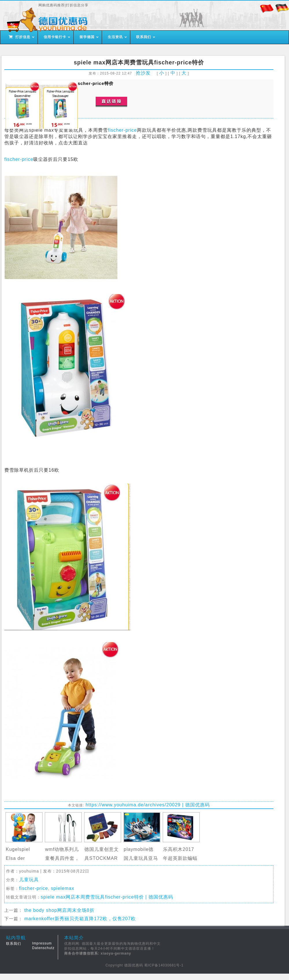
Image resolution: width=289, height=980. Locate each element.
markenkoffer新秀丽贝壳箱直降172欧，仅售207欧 (80, 919)
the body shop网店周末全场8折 (59, 910)
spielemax (63, 888)
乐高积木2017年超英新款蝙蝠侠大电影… (180, 858)
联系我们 (14, 944)
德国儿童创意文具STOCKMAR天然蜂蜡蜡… (102, 858)
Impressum (42, 943)
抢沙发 (143, 73)
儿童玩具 (29, 880)
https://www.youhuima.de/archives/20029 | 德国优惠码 (148, 805)
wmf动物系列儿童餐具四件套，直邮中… (62, 858)
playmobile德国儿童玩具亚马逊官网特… (141, 858)
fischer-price (122, 130)
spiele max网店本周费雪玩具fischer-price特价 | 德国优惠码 (107, 897)
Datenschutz (43, 948)
